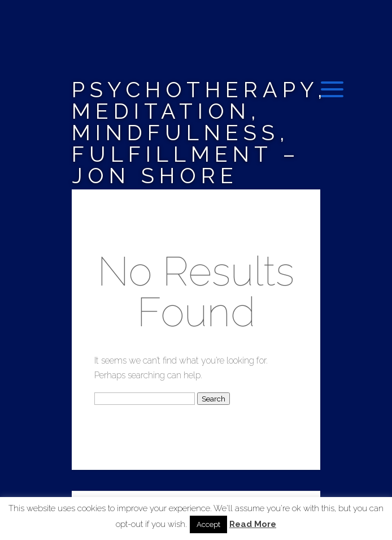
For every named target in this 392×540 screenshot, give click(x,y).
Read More (253, 524)
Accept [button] (208, 524)
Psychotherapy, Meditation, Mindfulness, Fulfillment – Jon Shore (200, 133)
